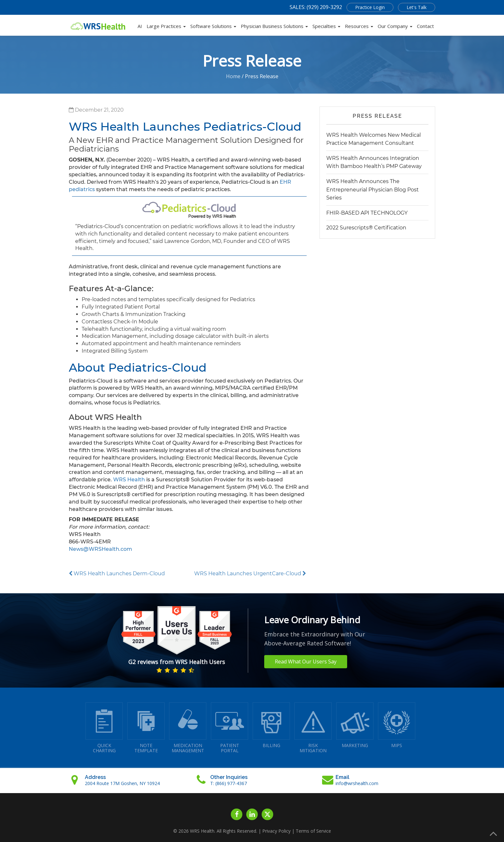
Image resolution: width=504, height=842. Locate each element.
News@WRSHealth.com (100, 549)
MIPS (397, 725)
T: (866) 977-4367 (229, 783)
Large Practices (166, 26)
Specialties (326, 26)
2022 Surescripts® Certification (366, 228)
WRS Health (129, 480)
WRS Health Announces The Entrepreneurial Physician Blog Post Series (373, 190)
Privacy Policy (276, 831)
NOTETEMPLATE (146, 728)
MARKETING (355, 725)
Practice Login (370, 7)
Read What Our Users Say (306, 662)
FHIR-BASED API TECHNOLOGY (367, 213)
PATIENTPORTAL (230, 728)
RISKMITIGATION (313, 728)
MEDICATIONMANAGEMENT (188, 728)
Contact (425, 26)
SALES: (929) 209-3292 (316, 7)
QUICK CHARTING (104, 728)
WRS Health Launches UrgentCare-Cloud (250, 574)
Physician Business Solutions (274, 26)
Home (233, 76)
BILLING (271, 725)
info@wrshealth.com (357, 783)
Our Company (395, 26)
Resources (359, 26)
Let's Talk (417, 7)
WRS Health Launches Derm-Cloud (117, 574)
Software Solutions (213, 26)
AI (140, 26)
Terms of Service (313, 831)
